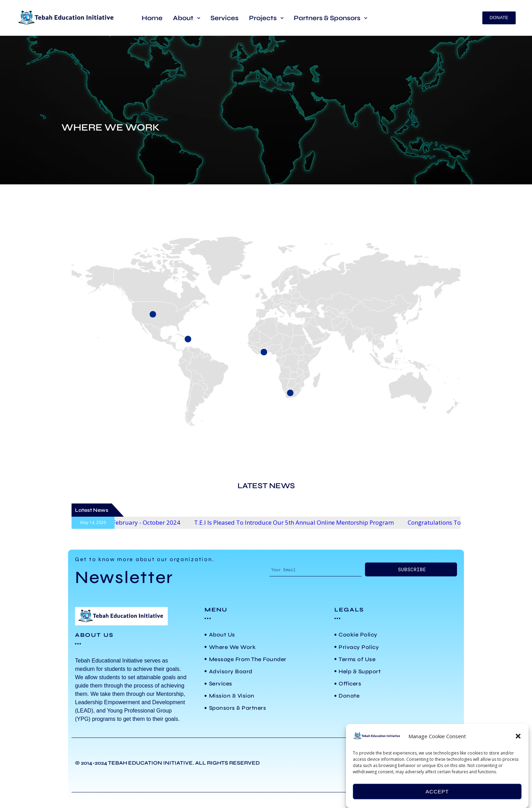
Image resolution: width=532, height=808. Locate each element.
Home (152, 18)
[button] (518, 736)
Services (225, 18)
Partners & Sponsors (330, 18)
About (186, 18)
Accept (437, 792)
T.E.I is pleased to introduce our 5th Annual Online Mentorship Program (342, 523)
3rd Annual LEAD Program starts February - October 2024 (148, 523)
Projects (266, 18)
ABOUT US (94, 635)
